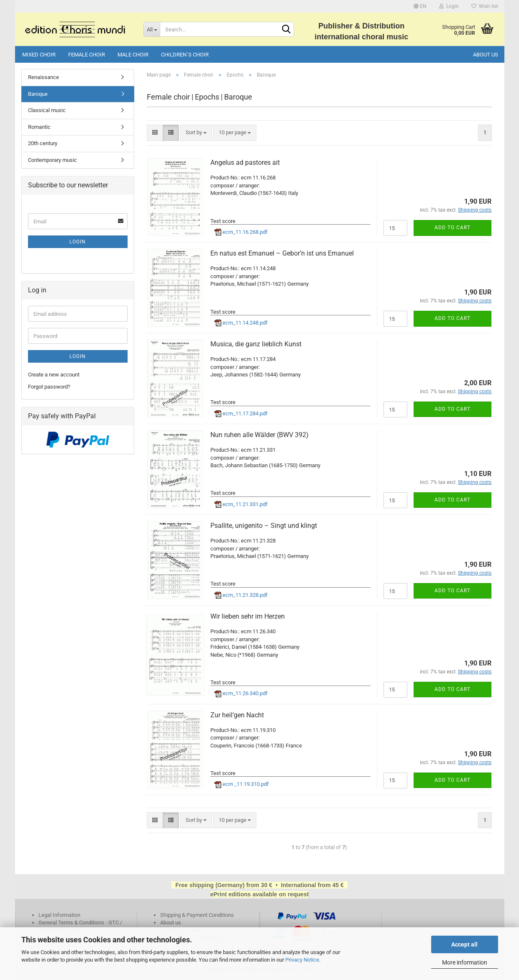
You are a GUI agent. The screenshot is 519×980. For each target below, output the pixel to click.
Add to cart (453, 228)
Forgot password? (49, 387)
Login (449, 6)
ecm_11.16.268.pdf (241, 232)
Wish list (485, 6)
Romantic (39, 127)
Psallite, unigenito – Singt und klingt (264, 526)
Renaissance (43, 77)
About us (486, 55)
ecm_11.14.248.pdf (241, 323)
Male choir (133, 55)
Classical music (47, 110)
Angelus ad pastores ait (245, 162)
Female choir (87, 55)
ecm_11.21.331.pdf (241, 504)
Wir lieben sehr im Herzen (248, 616)
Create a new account (54, 375)
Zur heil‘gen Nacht (237, 715)
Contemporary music (52, 160)
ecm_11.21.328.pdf (241, 595)
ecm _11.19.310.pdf (242, 784)
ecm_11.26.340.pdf (241, 693)
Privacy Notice (302, 960)
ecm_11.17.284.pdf (241, 413)
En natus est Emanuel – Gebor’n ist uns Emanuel (282, 253)
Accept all (464, 944)
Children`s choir (185, 55)
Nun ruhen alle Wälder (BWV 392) (259, 435)
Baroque (38, 94)
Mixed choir (39, 55)
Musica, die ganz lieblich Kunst (256, 344)
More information (465, 962)
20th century (43, 143)
